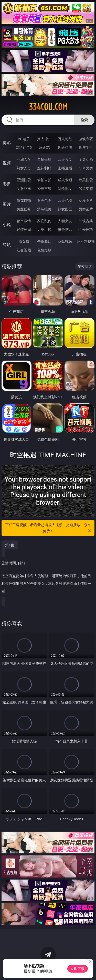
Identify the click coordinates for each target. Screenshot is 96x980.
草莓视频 (65, 241)
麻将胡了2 (24, 147)
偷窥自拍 (24, 200)
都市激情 (24, 221)
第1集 (10, 545)
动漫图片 (86, 200)
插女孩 (24, 241)
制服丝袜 (24, 188)
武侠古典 (86, 221)
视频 (7, 163)
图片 (7, 204)
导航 (7, 245)
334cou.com (48, 107)
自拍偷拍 (44, 159)
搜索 (84, 120)
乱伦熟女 (65, 188)
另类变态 (86, 188)
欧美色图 (65, 200)
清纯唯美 (44, 209)
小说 (7, 224)
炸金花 (44, 147)
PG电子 (24, 139)
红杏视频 (24, 250)
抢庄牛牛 (86, 147)
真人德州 (44, 139)
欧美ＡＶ (65, 159)
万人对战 (65, 139)
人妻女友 (65, 221)
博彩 (7, 142)
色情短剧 (44, 250)
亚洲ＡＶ (24, 159)
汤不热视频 (86, 241)
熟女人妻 (24, 168)
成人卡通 (65, 180)
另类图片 (86, 209)
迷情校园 (24, 229)
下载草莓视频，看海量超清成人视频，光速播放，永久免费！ (49, 528)
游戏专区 (86, 139)
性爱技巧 (86, 229)
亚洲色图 (44, 200)
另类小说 (44, 229)
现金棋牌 (65, 147)
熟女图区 (65, 209)
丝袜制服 (44, 168)
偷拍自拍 (44, 180)
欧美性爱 (86, 180)
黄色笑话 (65, 229)
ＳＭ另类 (86, 168)
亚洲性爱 (24, 180)
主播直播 (65, 168)
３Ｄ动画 (86, 159)
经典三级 (44, 188)
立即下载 (78, 969)
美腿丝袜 (24, 209)
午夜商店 (44, 241)
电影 (7, 183)
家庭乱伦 (44, 221)
